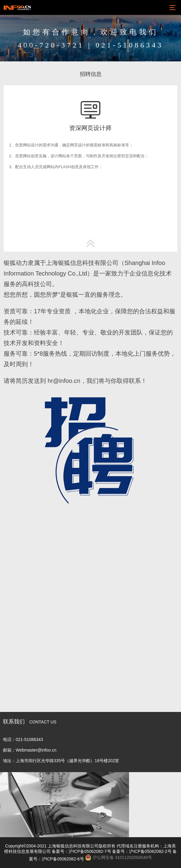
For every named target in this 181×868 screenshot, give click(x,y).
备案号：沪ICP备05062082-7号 (81, 851)
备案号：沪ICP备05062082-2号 (142, 851)
